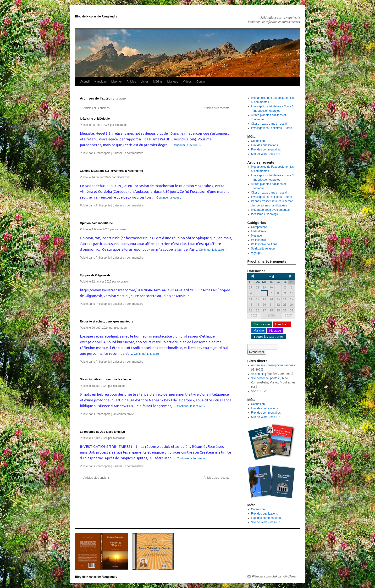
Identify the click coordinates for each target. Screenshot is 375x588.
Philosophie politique (264, 244)
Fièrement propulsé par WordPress (274, 577)
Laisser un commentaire (128, 153)
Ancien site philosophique (267, 365)
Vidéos (187, 82)
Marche (259, 330)
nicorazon (121, 99)
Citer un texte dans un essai (269, 124)
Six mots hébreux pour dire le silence (105, 379)
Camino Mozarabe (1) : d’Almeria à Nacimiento (111, 171)
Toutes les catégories (268, 337)
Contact (201, 82)
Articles (131, 82)
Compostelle (259, 227)
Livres (145, 82)
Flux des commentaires (266, 150)
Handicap (101, 82)
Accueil (85, 82)
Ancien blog (259, 374)
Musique (173, 82)
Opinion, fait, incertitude (96, 223)
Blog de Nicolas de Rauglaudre (96, 17)
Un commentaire (123, 414)
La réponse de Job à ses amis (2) (102, 432)
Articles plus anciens (95, 108)
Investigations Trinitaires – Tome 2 (273, 128)
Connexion (258, 141)
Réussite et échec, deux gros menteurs (107, 322)
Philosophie (103, 153)
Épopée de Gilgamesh (95, 275)
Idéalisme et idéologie (95, 119)
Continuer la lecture (187, 145)
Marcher (116, 82)
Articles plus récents (218, 108)
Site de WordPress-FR (265, 154)
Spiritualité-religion (263, 249)
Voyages (257, 253)
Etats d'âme (259, 231)
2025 (254, 315)
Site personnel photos (265, 378)
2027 (288, 315)
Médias (158, 82)
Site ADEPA (259, 391)
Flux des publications (265, 145)
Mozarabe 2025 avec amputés (270, 210)
